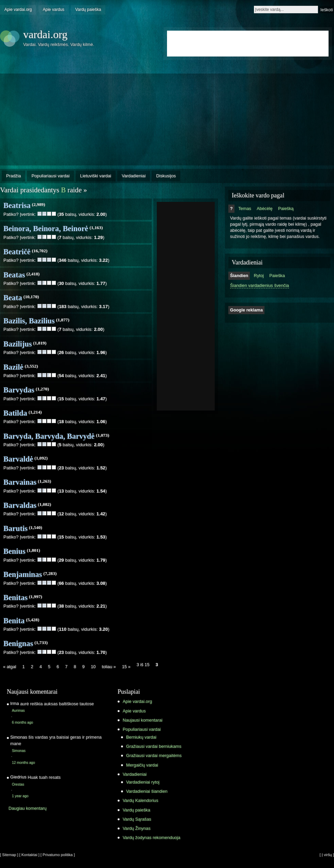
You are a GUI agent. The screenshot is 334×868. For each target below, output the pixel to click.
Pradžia (13, 176)
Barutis (16, 528)
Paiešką (286, 208)
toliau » (109, 667)
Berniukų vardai (141, 737)
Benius (14, 551)
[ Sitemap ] (9, 855)
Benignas (18, 644)
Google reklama (246, 310)
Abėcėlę (264, 208)
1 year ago (20, 796)
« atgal (10, 667)
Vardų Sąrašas (137, 819)
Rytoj (259, 276)
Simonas (19, 751)
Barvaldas (20, 505)
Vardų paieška (88, 10)
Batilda (15, 413)
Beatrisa (17, 205)
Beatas (14, 275)
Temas (245, 208)
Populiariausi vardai (50, 176)
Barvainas (20, 482)
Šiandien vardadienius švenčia (260, 285)
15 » (126, 667)
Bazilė (13, 367)
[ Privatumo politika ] (58, 855)
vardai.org (45, 34)
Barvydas (19, 390)
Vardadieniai (134, 176)
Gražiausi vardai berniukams (154, 746)
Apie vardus (54, 10)
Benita (14, 621)
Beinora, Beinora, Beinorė (46, 229)
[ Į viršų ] (327, 855)
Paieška (277, 276)
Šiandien (239, 276)
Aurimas (18, 711)
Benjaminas (23, 574)
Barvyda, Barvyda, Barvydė (49, 436)
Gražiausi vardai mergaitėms (154, 756)
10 (93, 667)
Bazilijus (18, 344)
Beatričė (17, 252)
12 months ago (24, 763)
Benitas (16, 598)
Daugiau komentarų (28, 808)
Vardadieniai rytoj (143, 782)
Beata (13, 298)
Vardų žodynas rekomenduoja (151, 838)
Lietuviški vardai (96, 176)
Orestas (18, 784)
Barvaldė (18, 459)
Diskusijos (166, 176)
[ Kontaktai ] (29, 855)
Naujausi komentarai (143, 720)
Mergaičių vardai (142, 765)
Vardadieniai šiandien (147, 791)
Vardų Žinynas (137, 828)
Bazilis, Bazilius (29, 321)
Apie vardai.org (18, 10)
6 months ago (22, 722)
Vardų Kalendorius (140, 800)
